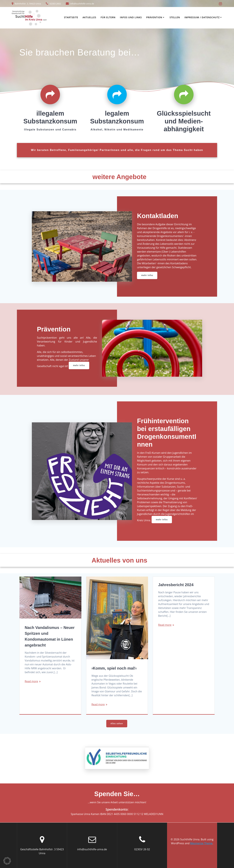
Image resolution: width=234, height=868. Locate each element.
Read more (31, 681)
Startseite (71, 17)
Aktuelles (89, 17)
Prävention (154, 17)
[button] (7, 861)
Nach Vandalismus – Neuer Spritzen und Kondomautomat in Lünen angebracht (50, 636)
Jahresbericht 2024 (176, 585)
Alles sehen (117, 723)
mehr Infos (147, 275)
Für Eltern (108, 17)
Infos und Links (131, 17)
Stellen (175, 17)
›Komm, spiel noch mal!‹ (114, 668)
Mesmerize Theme (201, 843)
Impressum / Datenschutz (202, 17)
